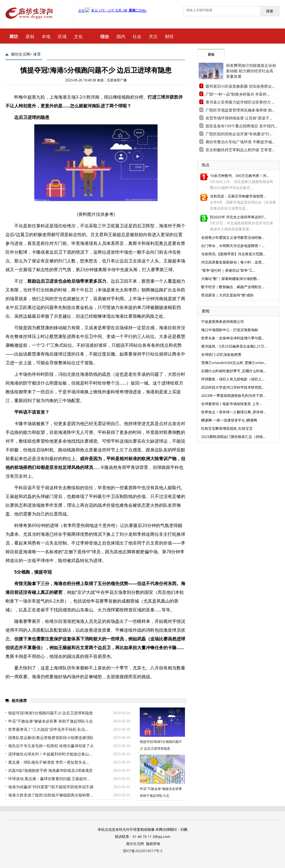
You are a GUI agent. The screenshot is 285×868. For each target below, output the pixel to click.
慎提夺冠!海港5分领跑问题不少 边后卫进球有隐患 (51, 713)
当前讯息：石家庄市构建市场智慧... (238, 196)
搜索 (270, 11)
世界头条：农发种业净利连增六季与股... (233, 338)
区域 (62, 36)
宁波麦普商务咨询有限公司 (223, 322)
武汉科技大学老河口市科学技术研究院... (233, 387)
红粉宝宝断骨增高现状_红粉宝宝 (227, 428)
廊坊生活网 (21, 54)
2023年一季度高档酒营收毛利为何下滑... (233, 396)
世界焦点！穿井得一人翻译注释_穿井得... (234, 412)
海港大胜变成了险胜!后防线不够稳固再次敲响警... (51, 795)
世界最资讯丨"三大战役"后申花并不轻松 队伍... (48, 729)
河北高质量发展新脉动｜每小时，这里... (233, 262)
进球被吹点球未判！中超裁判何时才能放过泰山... (50, 754)
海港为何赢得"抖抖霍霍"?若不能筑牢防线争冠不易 (51, 787)
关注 (153, 36)
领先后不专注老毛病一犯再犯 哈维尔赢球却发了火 (51, 746)
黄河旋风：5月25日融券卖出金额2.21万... (234, 346)
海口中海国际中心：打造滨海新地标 (230, 330)
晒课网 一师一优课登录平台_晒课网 (229, 420)
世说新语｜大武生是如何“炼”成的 (227, 295)
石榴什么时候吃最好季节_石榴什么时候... (234, 371)
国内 (121, 36)
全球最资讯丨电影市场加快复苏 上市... (232, 404)
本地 (46, 36)
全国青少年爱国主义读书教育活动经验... (233, 237)
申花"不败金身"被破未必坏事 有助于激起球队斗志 (51, 721)
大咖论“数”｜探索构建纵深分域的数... (230, 279)
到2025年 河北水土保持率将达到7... (238, 217)
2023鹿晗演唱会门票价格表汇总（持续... (233, 437)
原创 (30, 36)
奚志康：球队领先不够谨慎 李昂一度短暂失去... (49, 762)
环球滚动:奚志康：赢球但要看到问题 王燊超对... (49, 779)
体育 (37, 54)
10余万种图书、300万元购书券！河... (240, 176)
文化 (78, 36)
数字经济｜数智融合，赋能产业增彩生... (233, 287)
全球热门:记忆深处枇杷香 (221, 354)
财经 (169, 36)
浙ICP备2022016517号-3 (143, 851)
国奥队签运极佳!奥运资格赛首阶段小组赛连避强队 (51, 737)
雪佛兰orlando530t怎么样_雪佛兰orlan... (234, 363)
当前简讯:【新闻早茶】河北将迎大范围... (233, 254)
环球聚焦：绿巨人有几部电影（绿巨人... (233, 379)
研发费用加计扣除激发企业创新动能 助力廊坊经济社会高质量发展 (251, 71)
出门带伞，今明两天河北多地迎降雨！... (233, 246)
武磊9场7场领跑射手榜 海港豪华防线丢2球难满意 (50, 770)
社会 (137, 36)
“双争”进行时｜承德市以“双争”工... (228, 270)
